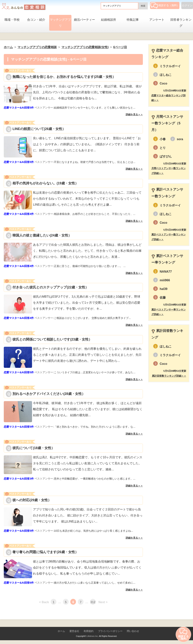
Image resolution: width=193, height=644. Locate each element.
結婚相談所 (109, 20)
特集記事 (133, 20)
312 (93, 602)
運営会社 (74, 631)
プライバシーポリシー (110, 631)
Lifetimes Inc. (92, 636)
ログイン (187, 5)
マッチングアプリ (60, 23)
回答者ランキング (181, 23)
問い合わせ (133, 631)
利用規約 (89, 631)
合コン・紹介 (36, 20)
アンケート (157, 20)
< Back (44, 602)
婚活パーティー (84, 20)
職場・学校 (12, 20)
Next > (103, 602)
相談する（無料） (165, 5)
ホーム (61, 631)
